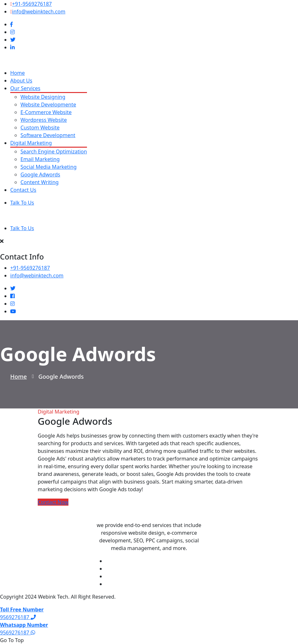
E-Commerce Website (46, 112)
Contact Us (23, 190)
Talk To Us (22, 203)
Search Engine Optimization (54, 151)
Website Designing (43, 97)
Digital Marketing (31, 143)
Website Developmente (48, 105)
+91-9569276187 (32, 4)
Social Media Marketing (48, 167)
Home (18, 73)
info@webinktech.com (39, 12)
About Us (21, 81)
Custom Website (40, 128)
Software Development (48, 135)
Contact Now (53, 502)
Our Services (25, 88)
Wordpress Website (44, 120)
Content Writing (39, 182)
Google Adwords (40, 175)
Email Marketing (40, 159)
